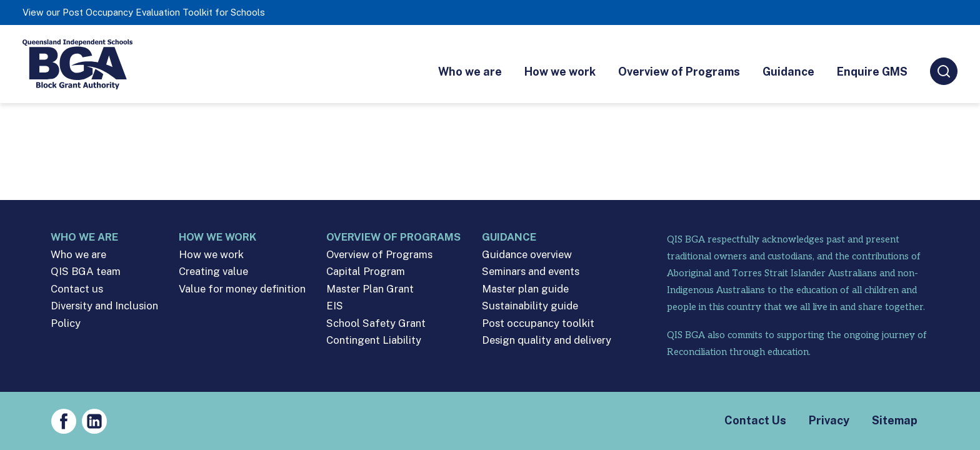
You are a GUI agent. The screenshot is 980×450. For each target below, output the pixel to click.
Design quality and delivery (547, 340)
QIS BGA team (86, 272)
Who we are (470, 72)
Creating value (213, 272)
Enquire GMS (872, 72)
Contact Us (755, 420)
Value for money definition (242, 289)
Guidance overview (527, 255)
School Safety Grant (376, 323)
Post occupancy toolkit (538, 323)
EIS (335, 306)
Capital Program (366, 272)
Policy (66, 323)
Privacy (829, 420)
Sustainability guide (530, 306)
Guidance (788, 72)
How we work (560, 72)
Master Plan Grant (370, 289)
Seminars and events (531, 272)
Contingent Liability (374, 340)
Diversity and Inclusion (104, 306)
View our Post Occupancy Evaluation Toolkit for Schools (144, 12)
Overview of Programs (679, 72)
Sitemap (895, 420)
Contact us (77, 289)
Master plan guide (525, 289)
